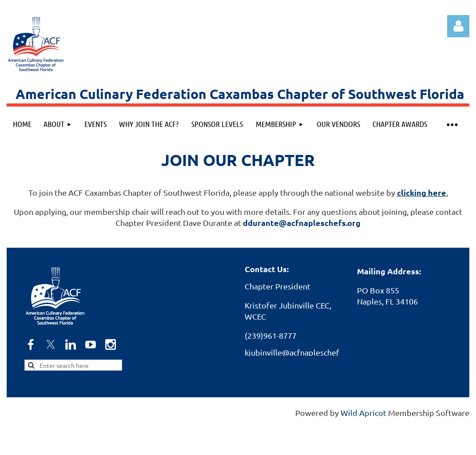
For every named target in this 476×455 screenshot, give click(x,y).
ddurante (302, 223)
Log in (458, 26)
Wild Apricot (363, 413)
